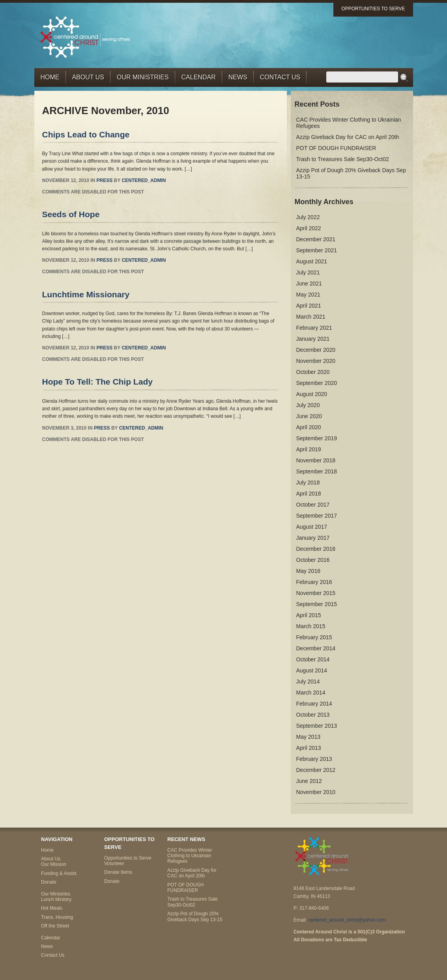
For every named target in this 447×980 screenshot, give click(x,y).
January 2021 (313, 339)
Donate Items (118, 872)
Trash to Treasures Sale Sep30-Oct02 (343, 159)
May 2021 (308, 295)
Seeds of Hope (71, 214)
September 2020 (317, 383)
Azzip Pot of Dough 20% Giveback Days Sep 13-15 (195, 916)
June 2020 (309, 416)
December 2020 (316, 350)
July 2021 (308, 272)
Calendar (199, 77)
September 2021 (317, 250)
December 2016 (316, 549)
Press (105, 180)
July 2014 (308, 681)
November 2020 (316, 361)
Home (50, 77)
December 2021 (316, 239)
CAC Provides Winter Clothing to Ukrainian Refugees (190, 856)
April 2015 (309, 615)
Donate (49, 882)
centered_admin (144, 180)
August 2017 (312, 527)
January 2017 (313, 538)
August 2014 (312, 670)
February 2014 (314, 704)
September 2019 (317, 438)
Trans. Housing (57, 917)
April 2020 (309, 427)
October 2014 (313, 659)
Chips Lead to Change (86, 134)
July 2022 (308, 217)
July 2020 (308, 405)
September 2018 (317, 471)
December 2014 (316, 648)
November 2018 (316, 460)
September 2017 (317, 516)
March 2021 (311, 317)
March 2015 (311, 626)
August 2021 (312, 261)
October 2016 (313, 560)
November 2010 (316, 792)
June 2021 (309, 283)
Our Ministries (143, 77)
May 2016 (308, 571)
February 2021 (314, 328)
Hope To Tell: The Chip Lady (97, 382)
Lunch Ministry (56, 899)
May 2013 (308, 737)
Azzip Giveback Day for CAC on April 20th (348, 137)
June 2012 (309, 781)
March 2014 (311, 693)
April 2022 (309, 228)
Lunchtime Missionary (86, 294)
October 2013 (313, 715)
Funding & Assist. (59, 873)
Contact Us (280, 77)
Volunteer (114, 864)
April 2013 (309, 748)
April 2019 (309, 449)
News (238, 77)
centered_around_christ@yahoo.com (347, 920)
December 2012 (316, 770)
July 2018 (308, 482)
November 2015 (316, 593)
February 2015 (314, 637)
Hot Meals (52, 908)
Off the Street (55, 926)
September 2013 (317, 726)
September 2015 (317, 604)
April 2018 (309, 494)
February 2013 (314, 759)
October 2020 (313, 372)
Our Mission (54, 864)
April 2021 (309, 306)
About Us (88, 77)
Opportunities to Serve (373, 9)
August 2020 (312, 394)
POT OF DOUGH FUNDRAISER (336, 148)
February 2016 (314, 582)
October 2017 (313, 505)
